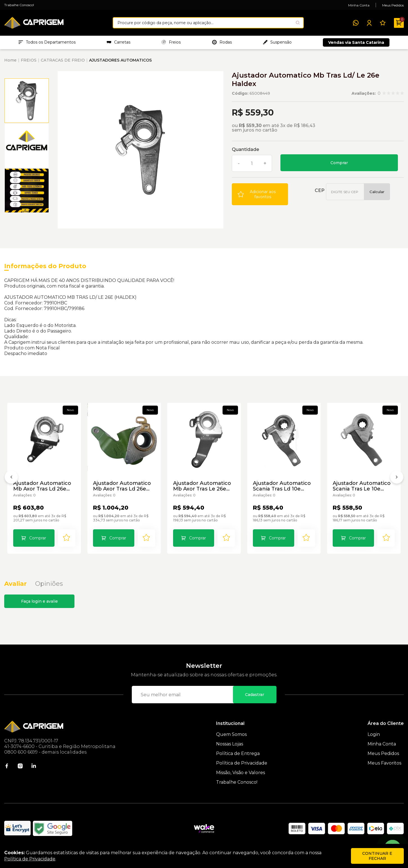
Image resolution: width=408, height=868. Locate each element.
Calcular (377, 192)
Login (374, 735)
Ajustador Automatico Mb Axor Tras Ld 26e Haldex (42, 486)
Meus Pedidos (393, 5)
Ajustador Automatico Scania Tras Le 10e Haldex (362, 486)
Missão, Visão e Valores (241, 773)
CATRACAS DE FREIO (63, 61)
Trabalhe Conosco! (19, 5)
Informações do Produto (45, 267)
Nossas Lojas (230, 745)
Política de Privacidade (242, 764)
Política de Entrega (238, 754)
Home (10, 61)
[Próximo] (397, 479)
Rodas (222, 42)
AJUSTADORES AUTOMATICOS (120, 61)
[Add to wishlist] (260, 195)
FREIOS (29, 61)
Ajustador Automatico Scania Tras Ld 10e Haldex (282, 486)
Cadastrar (255, 695)
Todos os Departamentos (47, 42)
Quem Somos (231, 735)
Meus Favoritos (384, 764)
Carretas (119, 42)
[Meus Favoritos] (383, 23)
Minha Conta (359, 5)
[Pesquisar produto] (298, 23)
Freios (171, 42)
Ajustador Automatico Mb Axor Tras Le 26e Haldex (202, 486)
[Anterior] (11, 479)
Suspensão (277, 42)
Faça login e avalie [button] (39, 602)
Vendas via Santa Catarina (356, 43)
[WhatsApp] (356, 23)
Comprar (339, 163)
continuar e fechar (377, 856)
